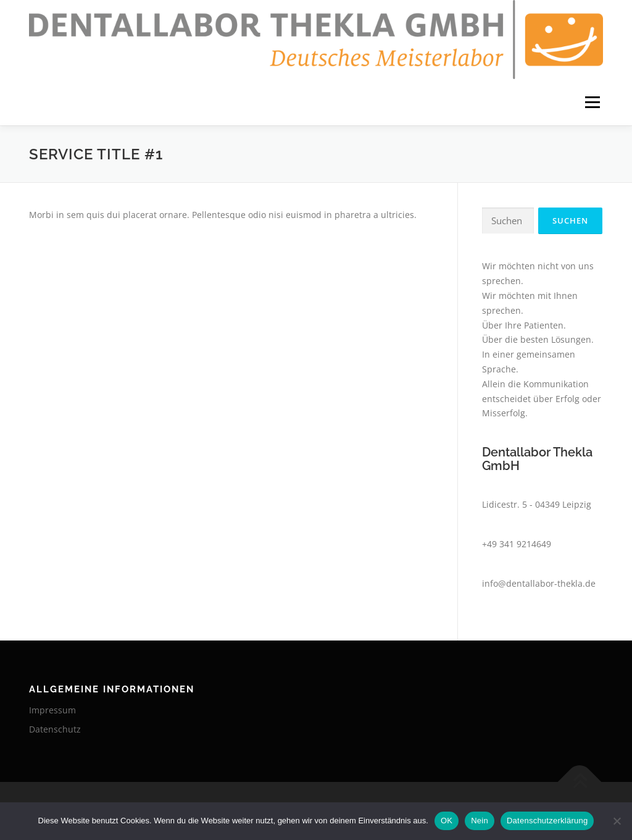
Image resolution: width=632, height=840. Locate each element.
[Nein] (617, 821)
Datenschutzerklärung (547, 821)
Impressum (52, 710)
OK (447, 821)
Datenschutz (55, 729)
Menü (592, 102)
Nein (480, 821)
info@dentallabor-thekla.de (539, 583)
